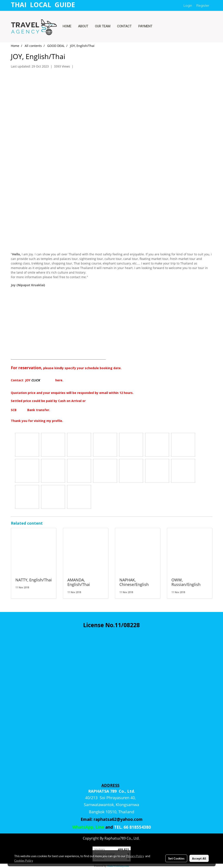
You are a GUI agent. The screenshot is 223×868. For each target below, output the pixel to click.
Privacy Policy (135, 856)
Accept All (199, 858)
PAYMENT (145, 26)
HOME (67, 26)
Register (203, 6)
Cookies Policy (24, 860)
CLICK (36, 380)
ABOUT (83, 26)
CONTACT (124, 26)
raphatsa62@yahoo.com (118, 819)
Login (188, 6)
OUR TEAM (103, 26)
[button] (160, 27)
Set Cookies (176, 858)
